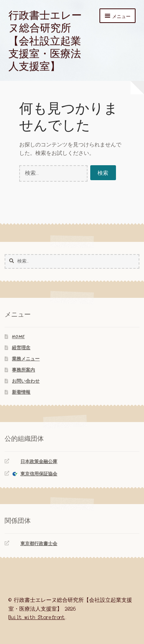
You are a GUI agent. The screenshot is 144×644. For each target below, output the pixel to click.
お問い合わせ (26, 381)
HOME (18, 337)
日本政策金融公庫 (39, 462)
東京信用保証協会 (39, 474)
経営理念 (21, 348)
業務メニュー (26, 359)
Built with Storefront (37, 617)
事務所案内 (23, 370)
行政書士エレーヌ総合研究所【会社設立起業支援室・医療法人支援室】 (45, 40)
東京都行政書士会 (39, 544)
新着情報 (21, 392)
